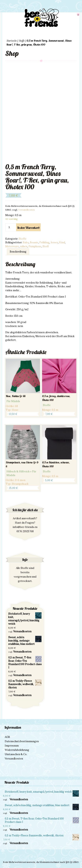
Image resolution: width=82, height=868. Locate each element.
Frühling (44, 242)
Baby (26, 242)
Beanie (34, 242)
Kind (62, 242)
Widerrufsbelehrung (17, 750)
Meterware (12, 246)
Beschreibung (18, 252)
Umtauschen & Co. (16, 754)
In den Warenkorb (28, 228)
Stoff (46, 246)
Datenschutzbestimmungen (22, 741)
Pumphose (35, 246)
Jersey (54, 242)
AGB (7, 737)
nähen (24, 246)
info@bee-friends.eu (25, 527)
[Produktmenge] (11, 227)
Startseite (12, 41)
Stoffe (22, 41)
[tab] (18, 252)
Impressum (12, 746)
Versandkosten (27, 210)
